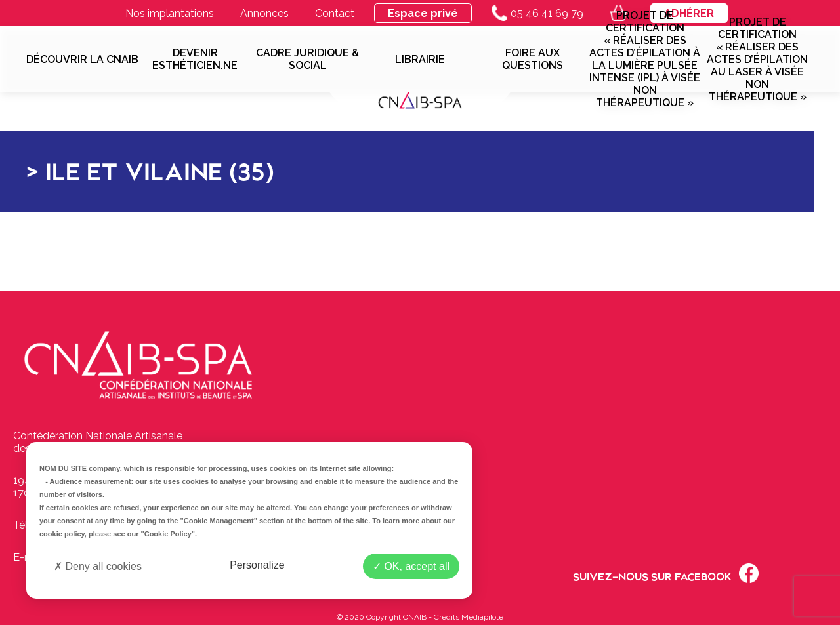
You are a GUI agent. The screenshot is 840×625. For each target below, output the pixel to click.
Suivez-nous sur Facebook (666, 573)
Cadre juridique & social (307, 59)
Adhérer (689, 13)
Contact (335, 13)
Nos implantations (170, 13)
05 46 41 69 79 (537, 13)
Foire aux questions (533, 59)
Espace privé (423, 13)
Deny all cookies (98, 566)
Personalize (257, 565)
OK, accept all (411, 566)
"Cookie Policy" (168, 534)
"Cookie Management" (219, 521)
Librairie (420, 59)
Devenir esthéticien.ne (195, 59)
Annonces (264, 13)
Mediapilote (482, 617)
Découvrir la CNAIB (82, 59)
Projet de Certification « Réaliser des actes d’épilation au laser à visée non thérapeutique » (757, 59)
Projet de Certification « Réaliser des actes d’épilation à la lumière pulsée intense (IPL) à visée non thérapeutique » (645, 59)
